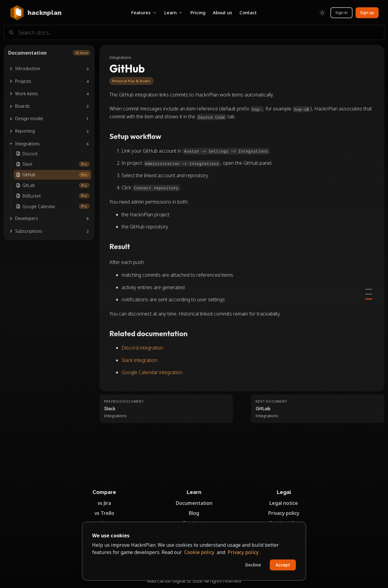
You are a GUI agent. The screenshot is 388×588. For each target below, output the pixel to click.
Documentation (194, 503)
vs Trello (104, 513)
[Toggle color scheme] (322, 13)
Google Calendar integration (152, 372)
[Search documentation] (194, 32)
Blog (194, 513)
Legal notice (284, 503)
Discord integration (142, 348)
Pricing (198, 12)
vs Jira (104, 503)
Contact (248, 12)
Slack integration (139, 360)
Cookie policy (199, 552)
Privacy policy (284, 513)
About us (222, 12)
